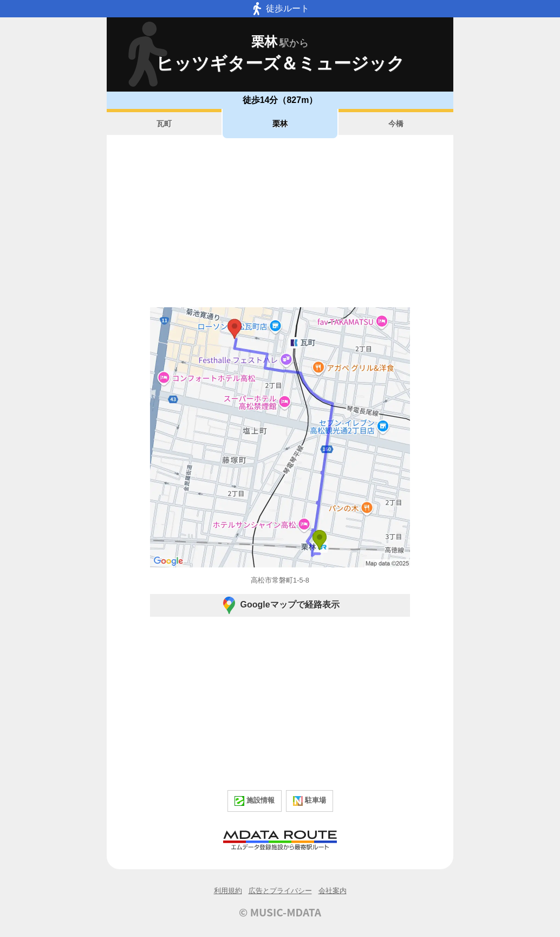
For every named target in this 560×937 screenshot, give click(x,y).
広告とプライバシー (280, 891)
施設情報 (255, 801)
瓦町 (164, 124)
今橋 (396, 124)
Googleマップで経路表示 (280, 605)
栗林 (280, 124)
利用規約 (228, 891)
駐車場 (310, 801)
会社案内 (333, 891)
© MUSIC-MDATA (280, 912)
